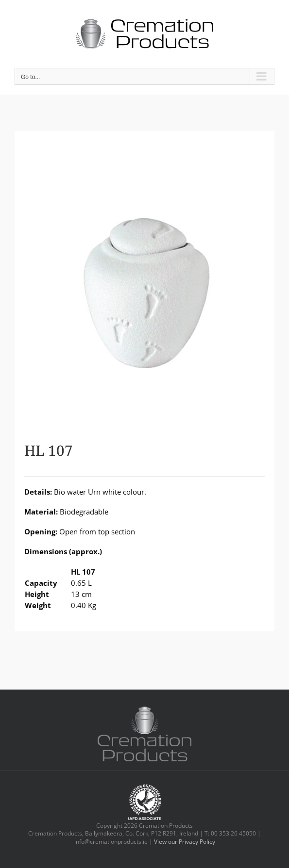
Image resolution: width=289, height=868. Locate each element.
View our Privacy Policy (185, 842)
